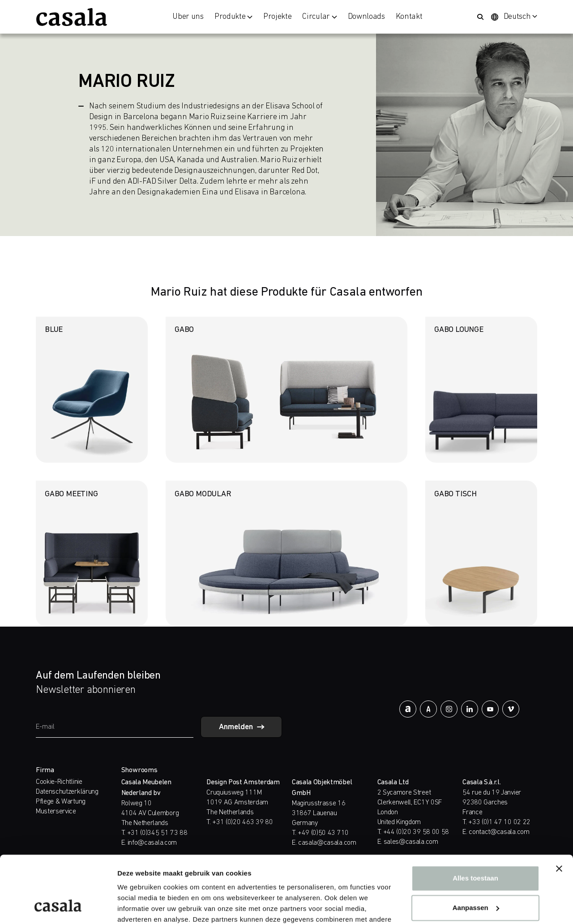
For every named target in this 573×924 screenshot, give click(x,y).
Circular (319, 17)
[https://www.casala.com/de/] (72, 17)
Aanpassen (476, 848)
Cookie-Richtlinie (59, 782)
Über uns (188, 17)
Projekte (277, 17)
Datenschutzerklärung (67, 792)
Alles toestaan (475, 819)
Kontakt (409, 17)
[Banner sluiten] (559, 809)
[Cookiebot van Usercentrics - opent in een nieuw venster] (58, 907)
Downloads (366, 17)
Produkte (233, 17)
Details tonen (139, 906)
